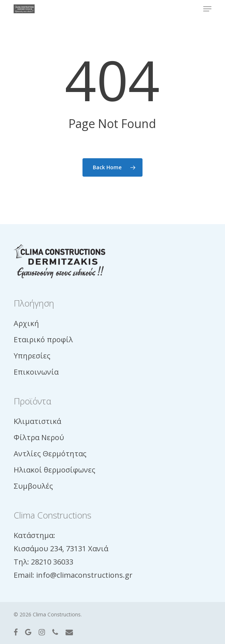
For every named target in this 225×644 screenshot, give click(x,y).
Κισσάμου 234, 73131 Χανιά (61, 549)
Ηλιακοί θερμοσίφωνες (55, 470)
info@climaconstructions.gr (84, 575)
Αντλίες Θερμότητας (50, 454)
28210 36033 (52, 562)
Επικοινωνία (36, 372)
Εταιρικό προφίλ (43, 339)
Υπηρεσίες (32, 356)
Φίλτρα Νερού (39, 437)
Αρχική (26, 323)
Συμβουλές (33, 486)
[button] (207, 9)
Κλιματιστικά (37, 421)
